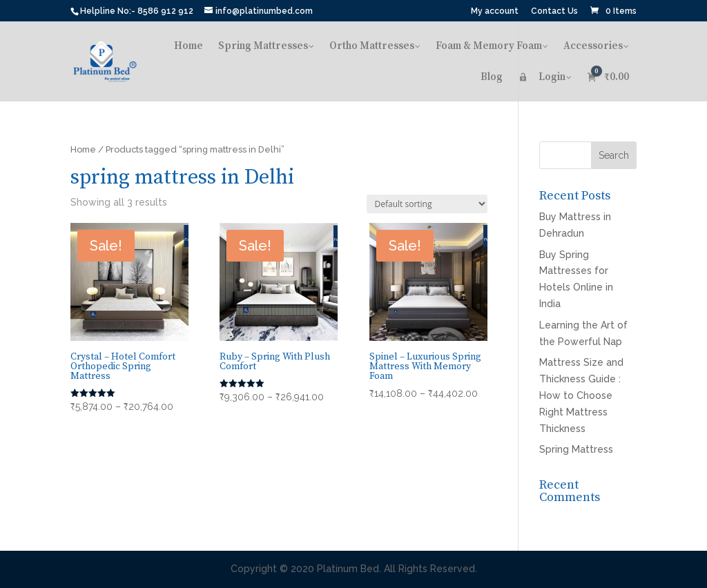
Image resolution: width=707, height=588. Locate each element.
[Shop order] (427, 204)
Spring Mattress (576, 449)
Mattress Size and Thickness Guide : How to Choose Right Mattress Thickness (581, 395)
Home (83, 149)
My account (495, 11)
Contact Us (554, 11)
